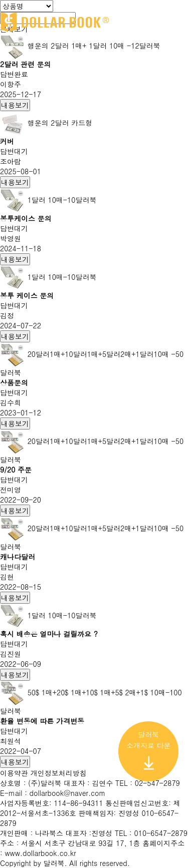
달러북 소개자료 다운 (149, 750)
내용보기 (15, 105)
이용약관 (15, 773)
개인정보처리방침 (59, 773)
